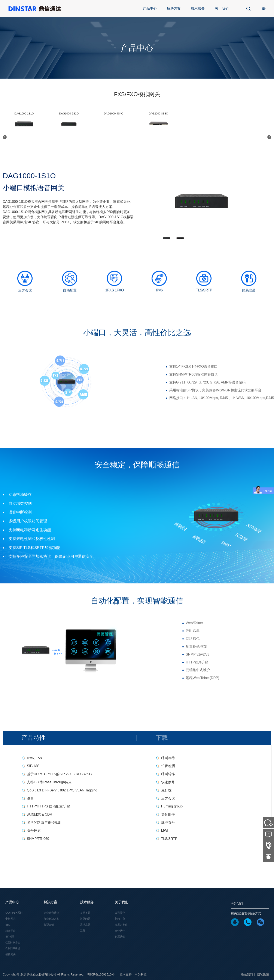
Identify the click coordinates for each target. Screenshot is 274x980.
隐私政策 (263, 974)
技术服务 (198, 8)
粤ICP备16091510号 (101, 974)
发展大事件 (121, 925)
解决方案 (174, 8)
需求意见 (85, 925)
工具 (83, 931)
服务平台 (10, 931)
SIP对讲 (10, 937)
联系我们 (120, 937)
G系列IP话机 (13, 948)
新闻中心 (120, 919)
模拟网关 (10, 954)
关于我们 (222, 8)
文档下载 (85, 913)
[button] (5, 137)
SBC (8, 925)
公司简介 (120, 913)
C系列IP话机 (13, 943)
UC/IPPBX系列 (14, 913)
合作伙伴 (120, 931)
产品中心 (150, 8)
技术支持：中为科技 (133, 974)
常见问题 (85, 919)
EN (264, 9)
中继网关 (10, 919)
